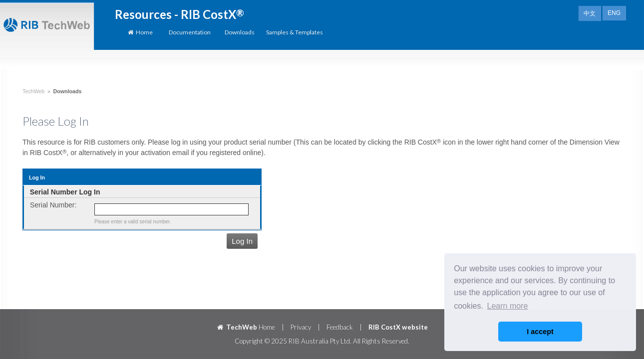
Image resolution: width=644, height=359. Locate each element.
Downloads (240, 32)
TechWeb (33, 91)
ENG (614, 13)
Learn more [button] (508, 306)
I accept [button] (540, 332)
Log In (242, 241)
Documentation (190, 32)
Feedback (340, 327)
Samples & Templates (295, 32)
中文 (590, 13)
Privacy (301, 327)
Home (140, 32)
